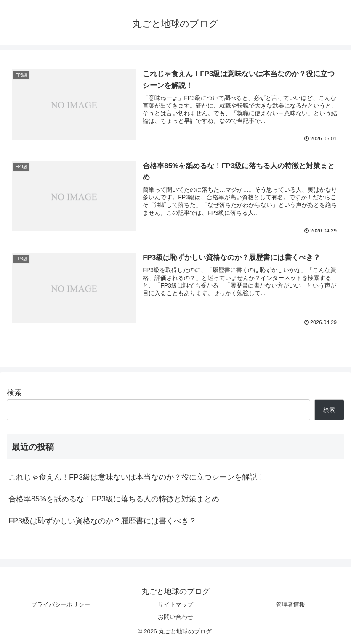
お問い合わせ (175, 617)
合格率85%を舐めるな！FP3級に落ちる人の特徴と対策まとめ (114, 499)
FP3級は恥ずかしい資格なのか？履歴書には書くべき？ (102, 521)
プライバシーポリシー (61, 604)
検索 (14, 393)
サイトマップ (175, 604)
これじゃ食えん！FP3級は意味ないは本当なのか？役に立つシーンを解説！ (137, 477)
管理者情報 (290, 604)
